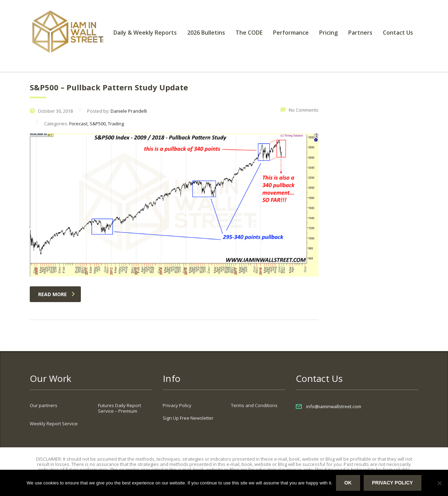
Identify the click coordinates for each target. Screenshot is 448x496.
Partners (360, 33)
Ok (348, 483)
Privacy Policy (177, 405)
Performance (291, 33)
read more (56, 294)
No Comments (299, 110)
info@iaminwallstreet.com (334, 406)
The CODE (249, 33)
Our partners (44, 405)
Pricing (328, 33)
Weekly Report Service (54, 424)
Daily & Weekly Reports (145, 33)
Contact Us (398, 33)
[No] (439, 483)
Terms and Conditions (254, 405)
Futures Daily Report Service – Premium (120, 408)
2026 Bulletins (206, 33)
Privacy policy (393, 483)
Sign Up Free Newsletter (188, 418)
